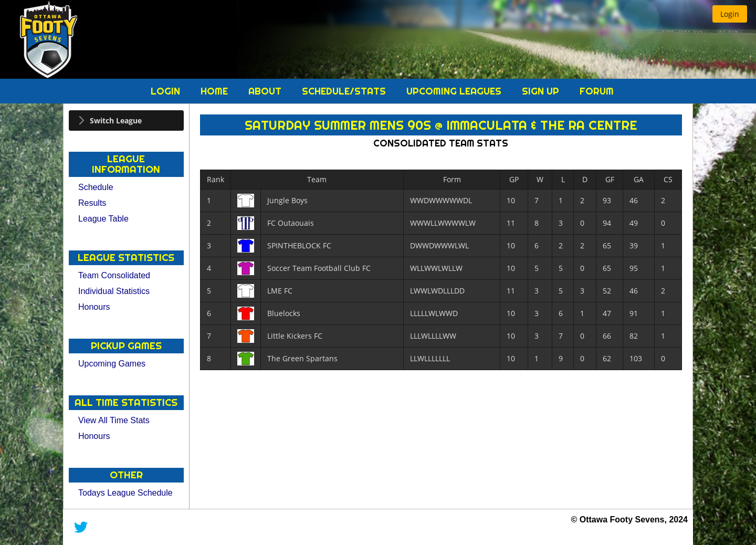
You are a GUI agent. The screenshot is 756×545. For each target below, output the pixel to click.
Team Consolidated (114, 275)
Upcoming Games (112, 364)
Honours (94, 307)
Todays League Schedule (125, 493)
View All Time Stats (114, 420)
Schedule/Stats (345, 91)
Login (167, 91)
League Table (103, 219)
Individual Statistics (114, 291)
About (266, 91)
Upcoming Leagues (455, 91)
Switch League (116, 120)
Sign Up (542, 91)
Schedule (96, 187)
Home (216, 91)
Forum (597, 91)
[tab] (126, 120)
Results (92, 203)
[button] (730, 14)
